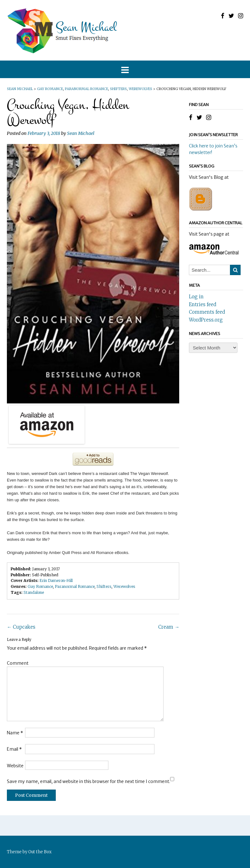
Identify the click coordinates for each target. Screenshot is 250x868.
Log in (196, 297)
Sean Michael (81, 133)
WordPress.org (206, 320)
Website (15, 766)
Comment (18, 663)
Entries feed (203, 304)
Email (14, 749)
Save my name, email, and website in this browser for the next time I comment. (89, 781)
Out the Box (40, 852)
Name (15, 733)
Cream (169, 627)
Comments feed (207, 312)
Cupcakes (21, 627)
